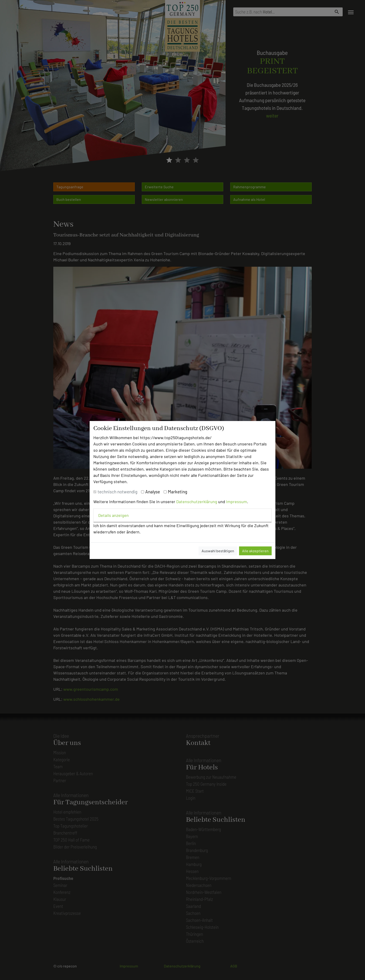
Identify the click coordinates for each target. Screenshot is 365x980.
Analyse (153, 492)
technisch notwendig (117, 492)
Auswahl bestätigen (218, 551)
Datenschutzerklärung (197, 502)
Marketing (177, 492)
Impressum (237, 502)
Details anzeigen (113, 515)
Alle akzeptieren (255, 551)
